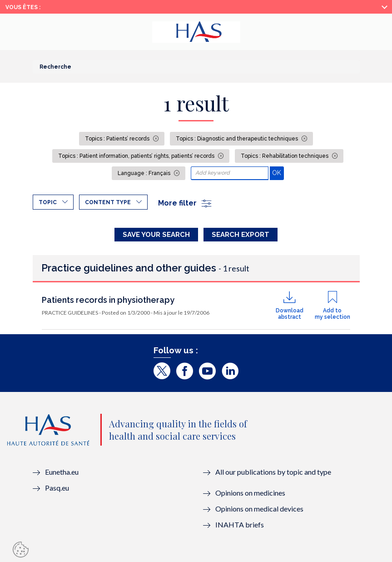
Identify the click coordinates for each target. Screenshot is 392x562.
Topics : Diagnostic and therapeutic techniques (238, 139)
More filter (185, 203)
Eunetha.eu (62, 472)
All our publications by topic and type (273, 472)
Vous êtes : (23, 7)
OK (278, 173)
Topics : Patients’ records (118, 139)
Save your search (156, 235)
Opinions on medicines (250, 493)
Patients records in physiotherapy (108, 300)
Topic (48, 202)
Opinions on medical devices (259, 509)
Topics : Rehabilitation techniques (285, 156)
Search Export (241, 235)
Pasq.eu (57, 488)
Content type (108, 202)
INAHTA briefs (240, 524)
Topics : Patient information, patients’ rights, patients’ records (137, 156)
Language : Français (145, 173)
